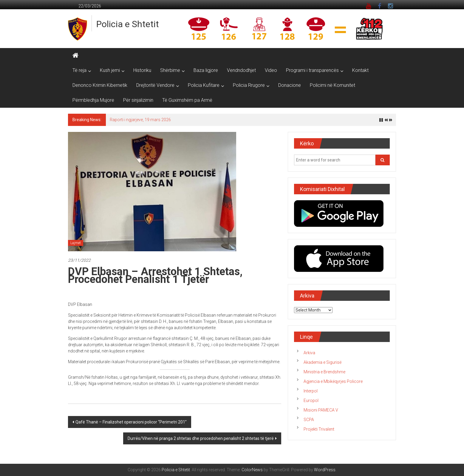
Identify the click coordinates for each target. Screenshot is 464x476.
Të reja (79, 70)
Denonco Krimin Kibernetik (100, 85)
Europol (311, 400)
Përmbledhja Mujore (93, 100)
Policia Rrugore (249, 85)
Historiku (142, 70)
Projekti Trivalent (319, 429)
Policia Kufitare (204, 85)
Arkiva (309, 353)
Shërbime (170, 70)
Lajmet (76, 243)
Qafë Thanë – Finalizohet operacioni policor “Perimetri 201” (131, 422)
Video (271, 70)
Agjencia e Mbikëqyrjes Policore (333, 381)
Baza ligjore (206, 70)
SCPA (309, 420)
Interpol (311, 391)
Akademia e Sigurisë (323, 362)
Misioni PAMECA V (321, 410)
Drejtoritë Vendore (155, 85)
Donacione (290, 85)
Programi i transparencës (312, 70)
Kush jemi (110, 70)
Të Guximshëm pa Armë (187, 100)
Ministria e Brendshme (324, 372)
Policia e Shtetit (128, 24)
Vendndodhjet (241, 70)
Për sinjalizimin (138, 100)
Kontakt (360, 70)
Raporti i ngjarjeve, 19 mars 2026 (140, 120)
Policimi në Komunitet (332, 85)
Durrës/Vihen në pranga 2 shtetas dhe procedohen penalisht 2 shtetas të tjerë (201, 438)
